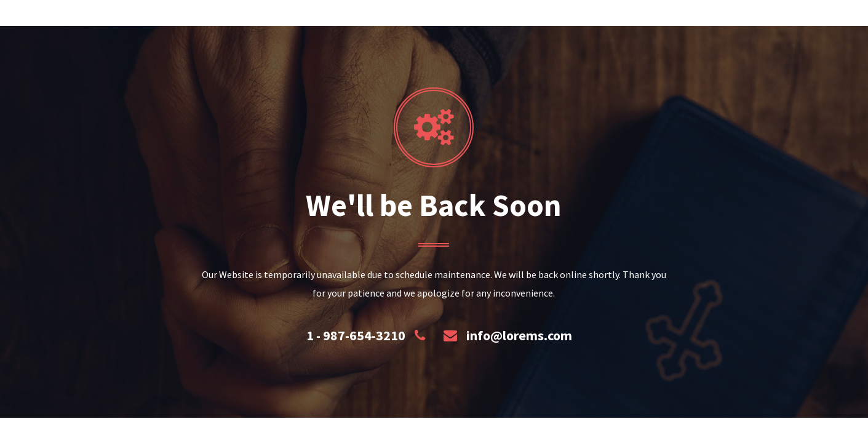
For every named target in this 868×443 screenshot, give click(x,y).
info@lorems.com (519, 335)
